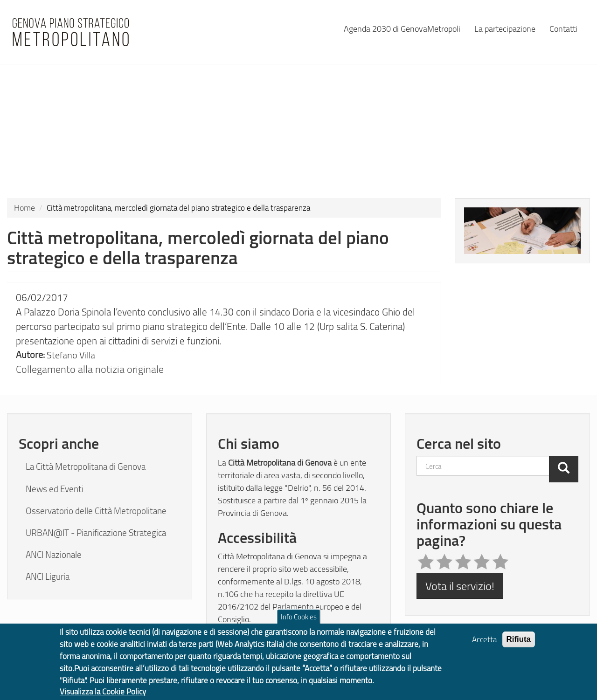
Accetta (484, 646)
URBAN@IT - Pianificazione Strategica (96, 533)
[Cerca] (564, 469)
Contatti (563, 28)
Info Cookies (299, 623)
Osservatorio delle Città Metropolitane (96, 511)
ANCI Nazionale (54, 555)
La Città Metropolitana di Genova (86, 467)
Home (24, 207)
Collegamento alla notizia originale (90, 369)
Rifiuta (519, 646)
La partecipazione (505, 28)
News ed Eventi (55, 489)
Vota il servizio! (460, 586)
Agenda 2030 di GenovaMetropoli (402, 28)
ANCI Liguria (48, 576)
